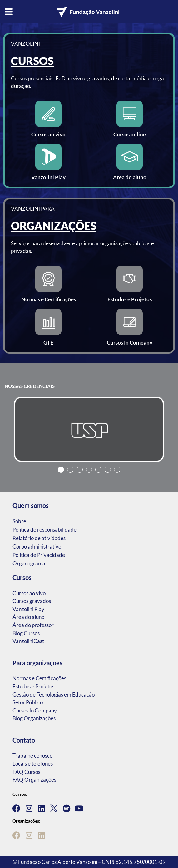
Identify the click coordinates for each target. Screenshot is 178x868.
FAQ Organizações (34, 780)
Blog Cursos (26, 633)
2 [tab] (70, 470)
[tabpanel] (89, 429)
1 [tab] (61, 470)
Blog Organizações (34, 718)
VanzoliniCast (28, 641)
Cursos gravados (32, 601)
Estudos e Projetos (33, 686)
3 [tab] (80, 470)
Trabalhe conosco (32, 756)
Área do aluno (28, 617)
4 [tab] (89, 470)
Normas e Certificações (39, 678)
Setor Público (28, 702)
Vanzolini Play (28, 609)
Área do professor (33, 625)
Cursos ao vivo (29, 593)
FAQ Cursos (26, 772)
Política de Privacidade (39, 555)
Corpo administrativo (37, 546)
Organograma (29, 563)
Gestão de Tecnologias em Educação (54, 694)
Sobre (19, 521)
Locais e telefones (33, 764)
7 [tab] (117, 470)
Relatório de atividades (39, 538)
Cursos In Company (35, 710)
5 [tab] (98, 470)
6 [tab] (108, 470)
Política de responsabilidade (45, 530)
